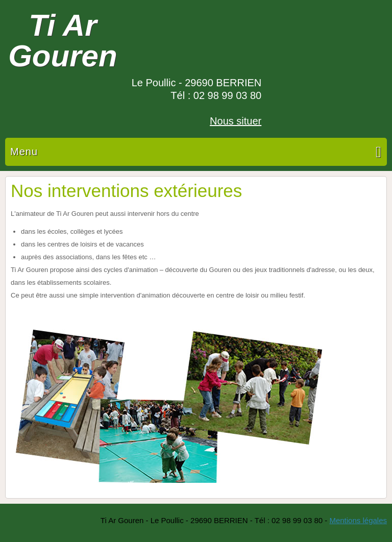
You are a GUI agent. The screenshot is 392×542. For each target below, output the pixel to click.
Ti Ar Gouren (63, 41)
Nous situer (236, 121)
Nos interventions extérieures (126, 191)
